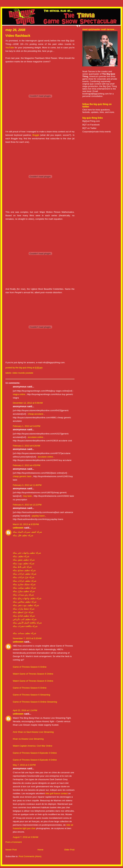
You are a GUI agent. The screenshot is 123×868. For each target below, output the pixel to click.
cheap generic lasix (22, 476)
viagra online (19, 394)
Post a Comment (14, 842)
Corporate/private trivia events (97, 132)
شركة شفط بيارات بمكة (24, 609)
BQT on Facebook (91, 125)
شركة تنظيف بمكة (21, 556)
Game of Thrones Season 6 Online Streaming (35, 702)
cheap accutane (36, 414)
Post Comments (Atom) (30, 856)
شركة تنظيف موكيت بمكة (24, 588)
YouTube (10, 48)
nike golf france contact (56, 793)
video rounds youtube (23, 373)
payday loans (38, 516)
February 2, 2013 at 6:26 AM (26, 446)
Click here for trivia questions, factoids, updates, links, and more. (98, 111)
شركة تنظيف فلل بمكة (23, 535)
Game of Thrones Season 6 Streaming (31, 695)
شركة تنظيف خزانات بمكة (25, 574)
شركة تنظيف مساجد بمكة (25, 633)
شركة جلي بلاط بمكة (22, 567)
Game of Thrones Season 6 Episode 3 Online (35, 753)
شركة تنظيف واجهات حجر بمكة (27, 553)
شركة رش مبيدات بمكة (23, 595)
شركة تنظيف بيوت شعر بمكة (26, 605)
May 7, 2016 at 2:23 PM (24, 765)
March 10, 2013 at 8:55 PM (26, 524)
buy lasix (28, 496)
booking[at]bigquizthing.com (96, 94)
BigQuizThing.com (91, 121)
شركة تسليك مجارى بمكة (24, 584)
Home (40, 850)
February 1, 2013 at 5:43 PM (27, 426)
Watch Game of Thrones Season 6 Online (33, 674)
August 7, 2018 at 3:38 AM (25, 837)
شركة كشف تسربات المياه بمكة (27, 532)
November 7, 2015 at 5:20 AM (27, 638)
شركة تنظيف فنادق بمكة (24, 616)
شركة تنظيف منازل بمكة (24, 591)
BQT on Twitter (89, 128)
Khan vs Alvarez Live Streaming (28, 739)
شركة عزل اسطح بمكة (23, 612)
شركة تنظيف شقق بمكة (24, 560)
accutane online (35, 437)
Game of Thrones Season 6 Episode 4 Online (35, 760)
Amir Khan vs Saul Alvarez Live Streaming (33, 732)
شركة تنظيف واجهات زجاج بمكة (27, 598)
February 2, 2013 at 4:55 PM (27, 465)
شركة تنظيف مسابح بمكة (24, 570)
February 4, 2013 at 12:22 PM (27, 505)
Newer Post (11, 850)
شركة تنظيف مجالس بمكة (25, 602)
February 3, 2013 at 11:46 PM (27, 485)
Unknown (18, 528)
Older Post (69, 850)
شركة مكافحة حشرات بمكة (25, 626)
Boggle (36, 135)
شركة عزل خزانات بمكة (24, 577)
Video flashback (18, 36)
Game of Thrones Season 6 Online (30, 667)
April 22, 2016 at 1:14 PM (25, 710)
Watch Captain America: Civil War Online (33, 746)
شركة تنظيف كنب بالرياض (25, 619)
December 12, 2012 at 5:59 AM (28, 403)
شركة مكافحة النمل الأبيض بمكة (27, 623)
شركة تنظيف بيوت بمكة (24, 563)
